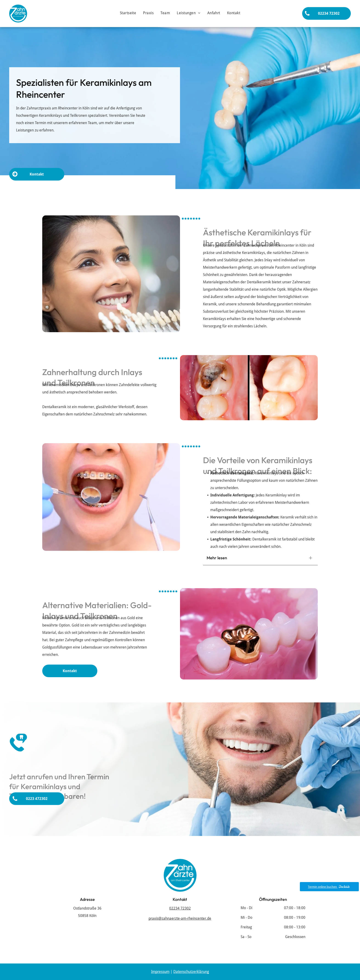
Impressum (160, 972)
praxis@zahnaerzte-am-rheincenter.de (180, 918)
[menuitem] (128, 13)
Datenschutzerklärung (191, 972)
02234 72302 (180, 908)
